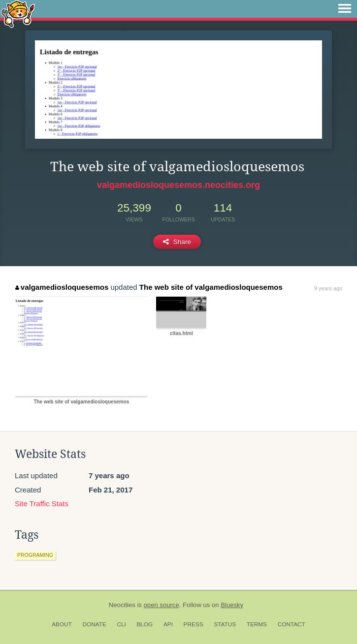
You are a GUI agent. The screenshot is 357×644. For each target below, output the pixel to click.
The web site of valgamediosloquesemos (211, 287)
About (62, 624)
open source (162, 605)
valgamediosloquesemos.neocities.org (178, 185)
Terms (257, 624)
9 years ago (328, 288)
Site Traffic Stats (42, 504)
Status (225, 624)
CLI (121, 624)
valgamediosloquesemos (62, 287)
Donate (95, 624)
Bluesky (232, 605)
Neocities (122, 605)
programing (35, 555)
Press (194, 624)
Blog (145, 624)
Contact (292, 624)
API (168, 624)
